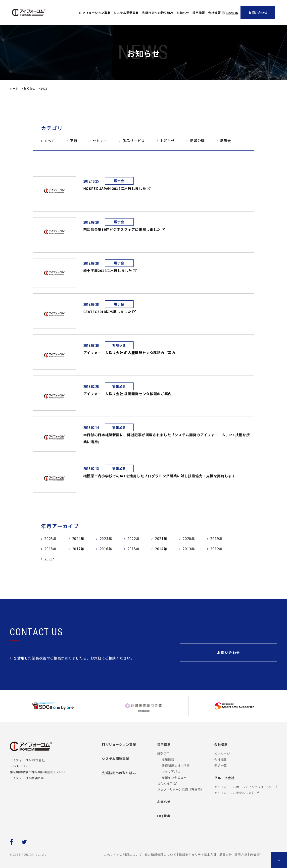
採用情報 (198, 13)
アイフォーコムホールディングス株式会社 (246, 787)
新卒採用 (163, 753)
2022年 (134, 539)
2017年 (78, 549)
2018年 (50, 549)
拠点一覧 (220, 765)
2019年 (216, 539)
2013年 (189, 549)
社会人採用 (167, 783)
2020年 (189, 539)
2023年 (106, 539)
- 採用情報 (167, 759)
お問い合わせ (258, 12)
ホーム (14, 88)
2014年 (161, 549)
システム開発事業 (126, 13)
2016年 (106, 549)
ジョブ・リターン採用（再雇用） (181, 789)
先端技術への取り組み (158, 13)
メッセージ (222, 753)
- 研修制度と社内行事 (175, 765)
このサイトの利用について (123, 854)
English (232, 13)
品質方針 (226, 854)
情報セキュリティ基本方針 (198, 854)
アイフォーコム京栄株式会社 (236, 793)
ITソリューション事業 (95, 13)
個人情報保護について (160, 854)
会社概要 (220, 759)
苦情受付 (256, 854)
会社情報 (214, 13)
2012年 (216, 549)
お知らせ (183, 13)
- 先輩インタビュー (173, 777)
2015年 (134, 549)
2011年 (50, 559)
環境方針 (241, 854)
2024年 (78, 539)
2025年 (50, 539)
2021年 (161, 539)
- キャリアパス (170, 771)
